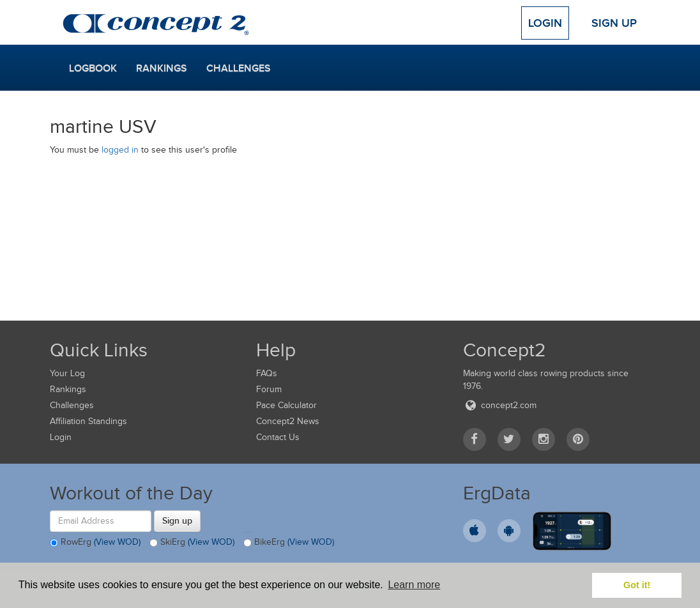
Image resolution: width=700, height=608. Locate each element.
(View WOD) (117, 542)
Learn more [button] (414, 585)
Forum (269, 389)
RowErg (95, 543)
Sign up (177, 521)
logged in (120, 150)
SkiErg (192, 543)
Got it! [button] (637, 585)
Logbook (93, 68)
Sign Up (614, 23)
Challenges (239, 68)
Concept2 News (288, 421)
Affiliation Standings (88, 421)
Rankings (162, 68)
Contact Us (278, 437)
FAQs (267, 373)
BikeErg (289, 543)
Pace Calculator (286, 405)
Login (545, 23)
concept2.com (500, 405)
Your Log (67, 373)
